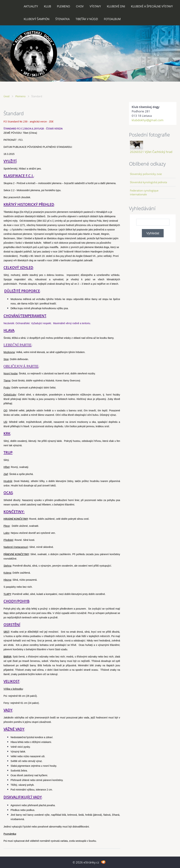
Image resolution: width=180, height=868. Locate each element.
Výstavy (95, 6)
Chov (80, 6)
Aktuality (31, 6)
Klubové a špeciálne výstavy (152, 6)
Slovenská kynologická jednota (148, 182)
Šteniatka (62, 19)
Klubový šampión (37, 19)
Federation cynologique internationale (144, 192)
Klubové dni (116, 6)
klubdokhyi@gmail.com (148, 120)
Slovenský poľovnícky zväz (146, 174)
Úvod (7, 96)
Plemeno (63, 6)
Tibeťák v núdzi (87, 19)
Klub (47, 6)
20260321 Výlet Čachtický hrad (151, 152)
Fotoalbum (112, 19)
